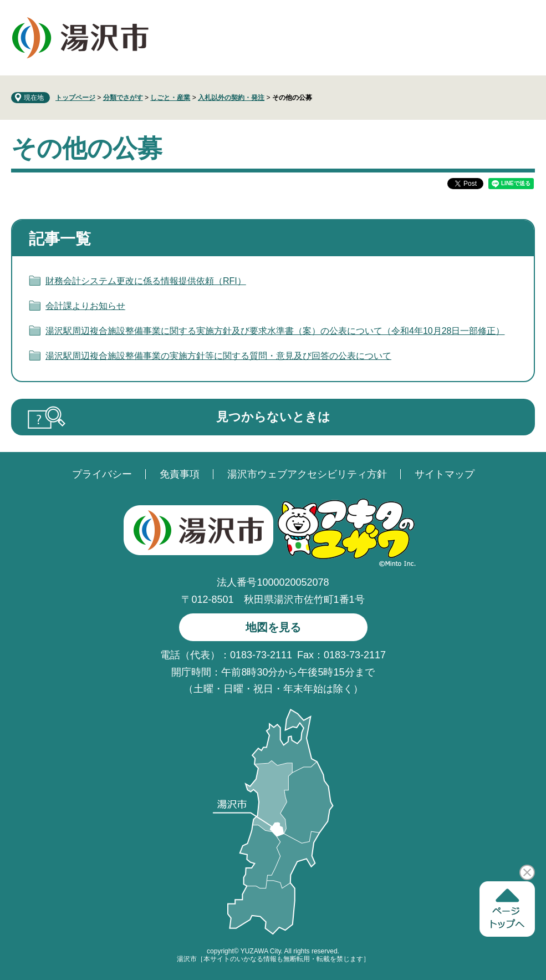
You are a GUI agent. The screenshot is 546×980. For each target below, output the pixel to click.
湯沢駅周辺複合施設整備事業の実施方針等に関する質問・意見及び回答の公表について (218, 356)
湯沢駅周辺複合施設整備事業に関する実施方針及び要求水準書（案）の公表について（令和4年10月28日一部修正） (275, 331)
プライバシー (102, 474)
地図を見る (273, 627)
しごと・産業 (170, 98)
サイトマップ (445, 474)
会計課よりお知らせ (85, 306)
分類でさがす (123, 98)
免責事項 (180, 474)
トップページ (75, 98)
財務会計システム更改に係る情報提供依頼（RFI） (146, 281)
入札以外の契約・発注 (231, 98)
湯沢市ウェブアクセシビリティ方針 (307, 474)
